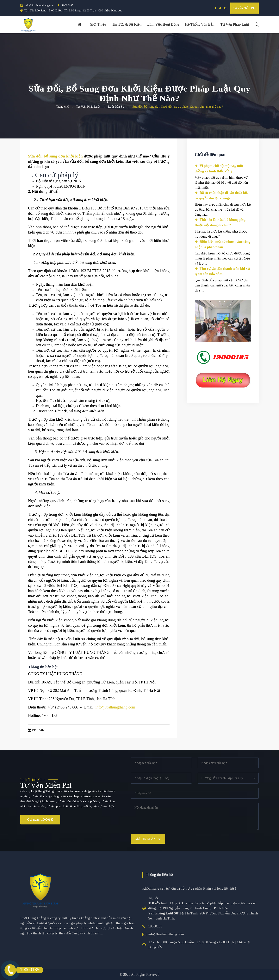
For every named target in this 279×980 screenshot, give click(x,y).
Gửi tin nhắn (145, 839)
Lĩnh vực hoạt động (163, 25)
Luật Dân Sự (116, 107)
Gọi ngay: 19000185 (40, 820)
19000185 (67, 5)
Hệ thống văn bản (200, 25)
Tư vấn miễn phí (245, 8)
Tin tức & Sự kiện (127, 25)
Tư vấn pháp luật (235, 25)
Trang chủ (63, 107)
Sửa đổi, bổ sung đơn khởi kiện (55, 156)
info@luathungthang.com (39, 5)
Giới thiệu (98, 25)
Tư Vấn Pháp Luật (88, 107)
